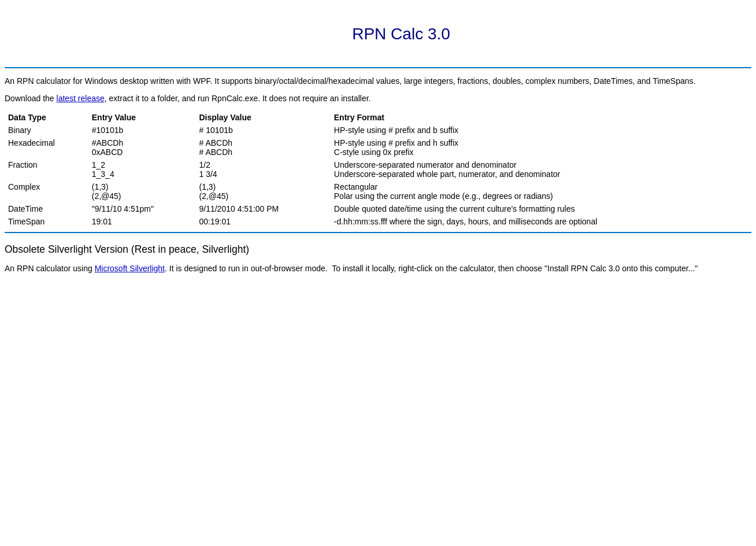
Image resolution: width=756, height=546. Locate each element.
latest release (81, 98)
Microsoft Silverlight (130, 268)
